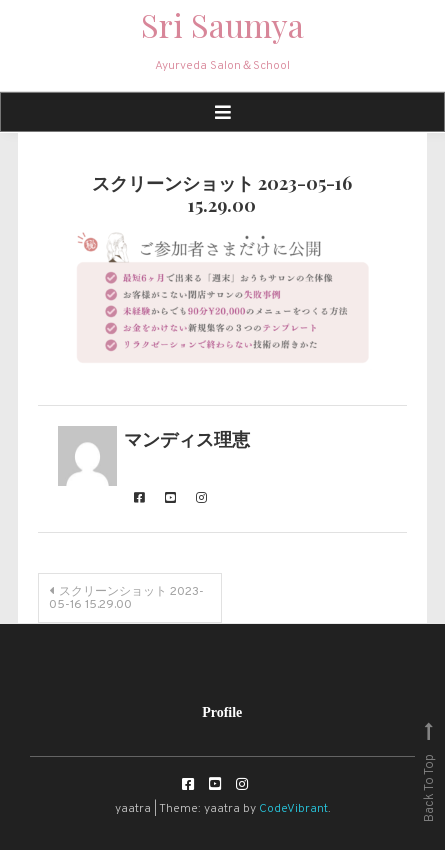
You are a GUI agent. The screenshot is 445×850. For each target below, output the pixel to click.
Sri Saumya (222, 24)
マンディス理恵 (187, 441)
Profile (222, 712)
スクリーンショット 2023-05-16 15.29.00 (126, 598)
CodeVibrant (293, 809)
